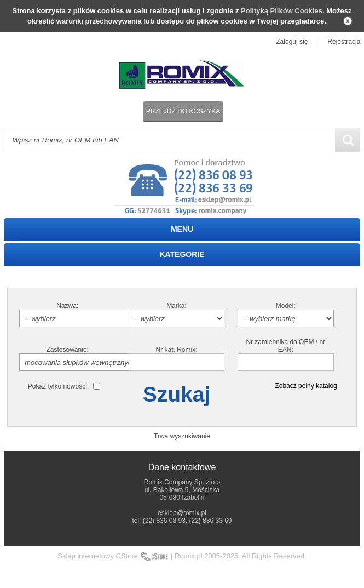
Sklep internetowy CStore (98, 556)
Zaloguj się (292, 42)
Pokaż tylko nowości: (58, 386)
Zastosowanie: (68, 350)
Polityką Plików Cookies (282, 11)
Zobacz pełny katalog (306, 386)
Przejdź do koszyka (183, 111)
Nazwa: (67, 306)
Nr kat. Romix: (176, 350)
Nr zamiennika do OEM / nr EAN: (285, 346)
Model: (286, 306)
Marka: (177, 306)
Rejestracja (344, 42)
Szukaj (177, 394)
